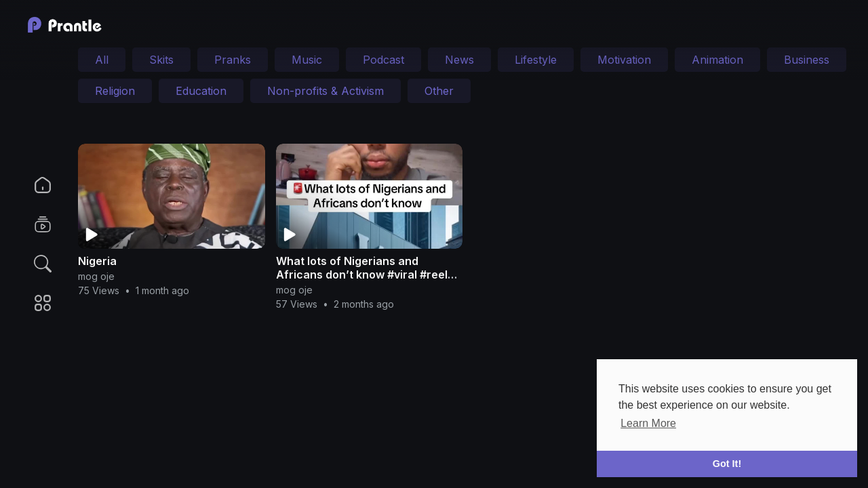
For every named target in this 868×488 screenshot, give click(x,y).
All (102, 60)
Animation (717, 60)
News (459, 60)
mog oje (96, 276)
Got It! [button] (727, 464)
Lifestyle (536, 60)
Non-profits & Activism (325, 91)
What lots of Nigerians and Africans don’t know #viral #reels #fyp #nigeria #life (365, 274)
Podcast (383, 60)
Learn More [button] (648, 423)
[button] (34, 264)
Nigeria (97, 261)
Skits (161, 60)
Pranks (233, 60)
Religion (115, 91)
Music (307, 60)
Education (201, 91)
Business (807, 60)
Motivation (624, 60)
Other (439, 91)
